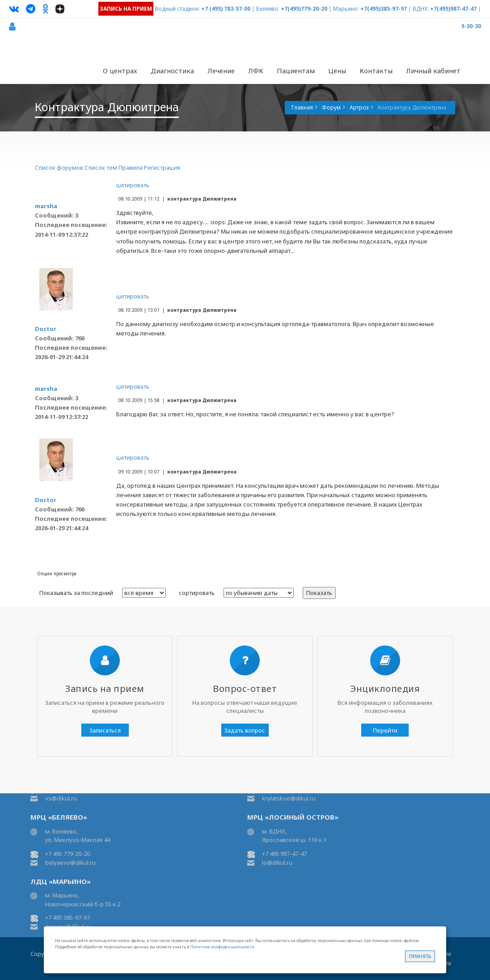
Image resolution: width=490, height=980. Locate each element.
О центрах (120, 71)
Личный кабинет (433, 71)
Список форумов (59, 168)
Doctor (46, 329)
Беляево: (268, 9)
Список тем (101, 168)
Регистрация (162, 168)
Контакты (376, 71)
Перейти (385, 730)
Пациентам (296, 71)
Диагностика (172, 71)
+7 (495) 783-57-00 (226, 9)
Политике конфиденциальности (222, 947)
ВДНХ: (421, 9)
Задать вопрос (245, 730)
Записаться (105, 730)
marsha (46, 206)
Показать (319, 593)
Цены (337, 71)
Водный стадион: (177, 9)
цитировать (133, 185)
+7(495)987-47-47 (453, 9)
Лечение (221, 71)
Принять (420, 956)
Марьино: (346, 9)
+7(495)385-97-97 (384, 9)
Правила (131, 168)
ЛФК (256, 71)
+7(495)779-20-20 (304, 9)
